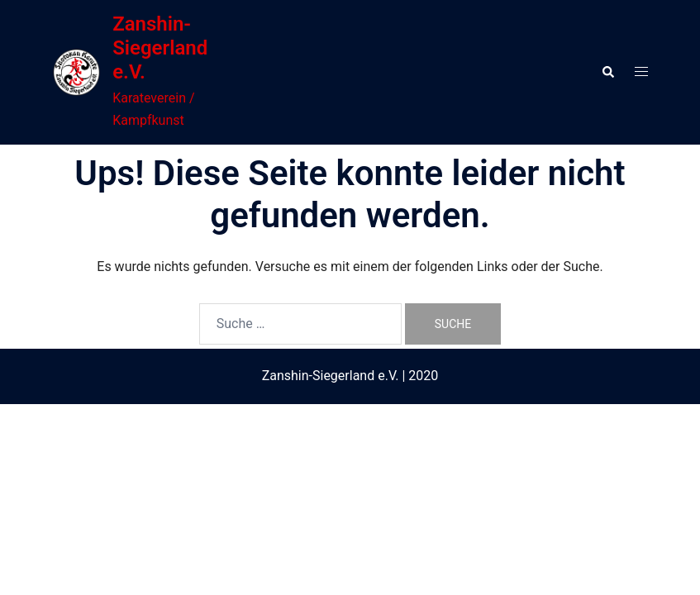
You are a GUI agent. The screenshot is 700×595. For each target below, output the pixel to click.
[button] (607, 72)
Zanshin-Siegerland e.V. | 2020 (350, 376)
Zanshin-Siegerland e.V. (160, 48)
